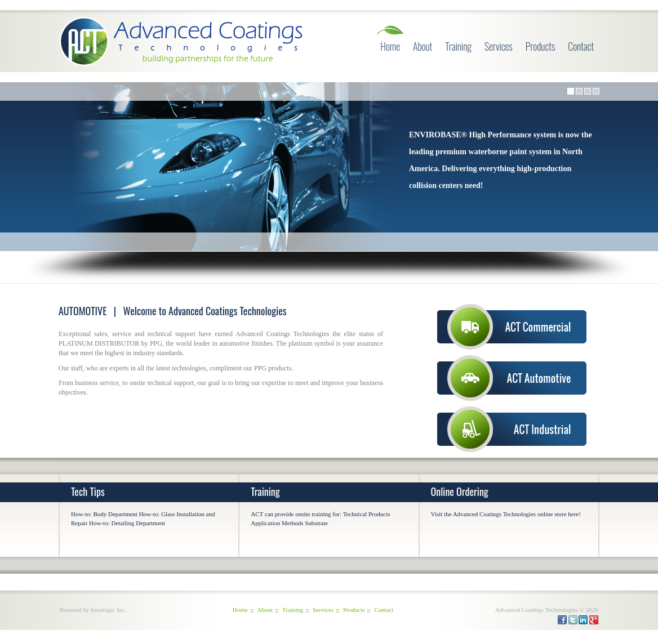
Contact (581, 46)
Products (541, 46)
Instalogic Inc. (108, 610)
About (423, 46)
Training (458, 46)
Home (390, 46)
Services (499, 46)
